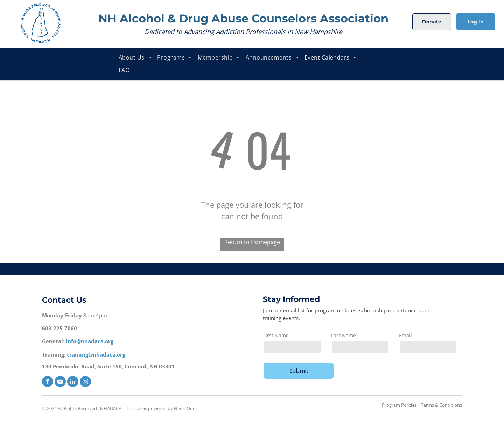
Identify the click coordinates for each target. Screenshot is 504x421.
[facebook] (48, 382)
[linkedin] (73, 382)
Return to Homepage (252, 242)
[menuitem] (135, 58)
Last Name (344, 335)
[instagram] (85, 382)
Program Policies (399, 405)
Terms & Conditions (442, 405)
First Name (276, 335)
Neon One (185, 408)
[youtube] (60, 382)
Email (405, 335)
